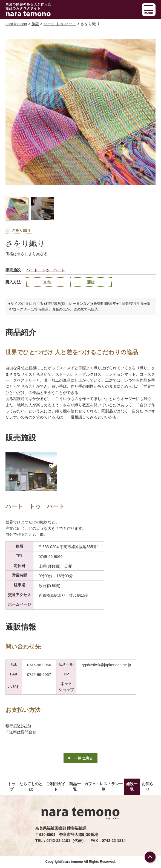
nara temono (16, 24)
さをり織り (18, 231)
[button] (149, 10)
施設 (35, 24)
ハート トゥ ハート (60, 24)
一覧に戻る (83, 758)
